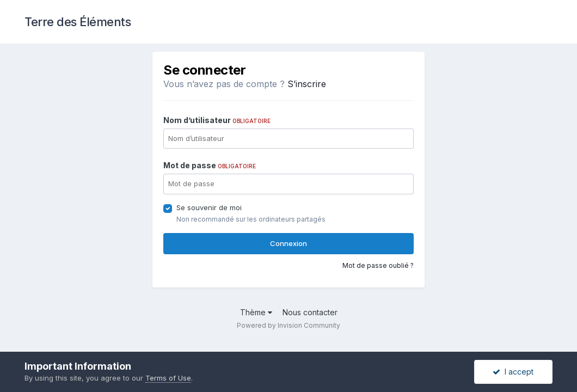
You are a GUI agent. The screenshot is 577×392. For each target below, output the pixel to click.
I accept (513, 372)
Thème (256, 312)
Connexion (288, 243)
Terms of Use (168, 378)
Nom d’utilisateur (217, 120)
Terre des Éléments (78, 22)
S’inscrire (307, 84)
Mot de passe (210, 165)
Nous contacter (310, 312)
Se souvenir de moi (209, 207)
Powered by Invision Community (288, 325)
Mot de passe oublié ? (378, 265)
